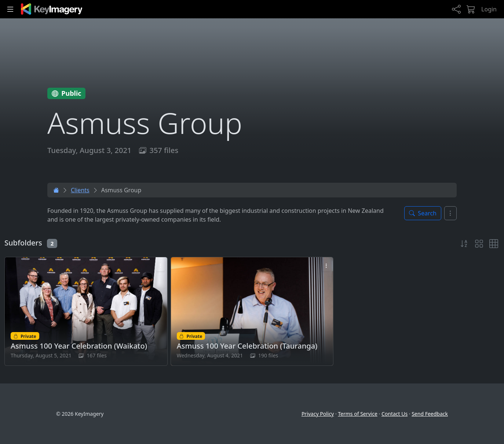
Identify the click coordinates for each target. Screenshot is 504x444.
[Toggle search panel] (423, 213)
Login (489, 9)
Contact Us (395, 414)
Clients (80, 190)
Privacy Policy (318, 414)
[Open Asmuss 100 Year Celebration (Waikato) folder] (86, 311)
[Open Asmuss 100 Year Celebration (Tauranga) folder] (252, 311)
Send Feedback (430, 414)
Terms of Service (358, 414)
